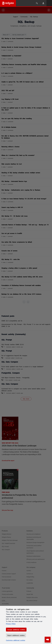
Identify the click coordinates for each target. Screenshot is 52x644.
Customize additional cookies (16, 640)
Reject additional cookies (16, 635)
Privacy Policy (11, 624)
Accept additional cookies (16, 630)
